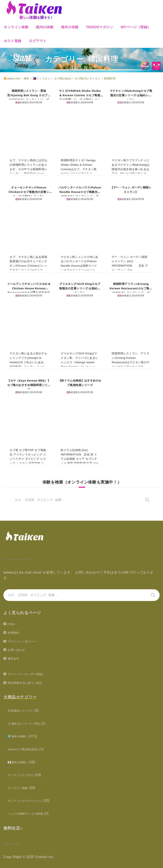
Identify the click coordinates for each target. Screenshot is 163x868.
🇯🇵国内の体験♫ (20, 762)
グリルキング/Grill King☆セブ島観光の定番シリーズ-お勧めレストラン (80, 288)
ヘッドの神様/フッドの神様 (29, 814)
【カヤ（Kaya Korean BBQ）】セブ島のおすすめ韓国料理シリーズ (29, 385)
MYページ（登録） (136, 27)
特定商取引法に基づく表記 (29, 683)
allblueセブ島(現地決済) (27, 749)
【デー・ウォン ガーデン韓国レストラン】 (131, 189)
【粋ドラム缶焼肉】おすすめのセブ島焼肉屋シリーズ (80, 382)
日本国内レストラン (23, 710)
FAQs (12, 624)
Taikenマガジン (100, 27)
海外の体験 (70, 27)
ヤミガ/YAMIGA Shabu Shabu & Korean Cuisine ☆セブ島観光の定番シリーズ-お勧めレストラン (80, 97)
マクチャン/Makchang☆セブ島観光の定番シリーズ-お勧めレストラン (131, 95)
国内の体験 (45, 27)
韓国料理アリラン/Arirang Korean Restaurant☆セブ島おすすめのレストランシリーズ (131, 290)
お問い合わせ (18, 650)
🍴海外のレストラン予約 (27, 723)
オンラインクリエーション (29, 801)
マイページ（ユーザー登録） (31, 674)
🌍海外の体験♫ (20, 736)
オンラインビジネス (23, 775)
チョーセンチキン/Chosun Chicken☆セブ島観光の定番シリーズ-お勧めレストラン (29, 192)
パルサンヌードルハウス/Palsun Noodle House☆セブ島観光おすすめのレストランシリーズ (80, 194)
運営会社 (15, 658)
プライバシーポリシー (25, 641)
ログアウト (38, 41)
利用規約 (15, 633)
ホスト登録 (13, 41)
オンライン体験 (16, 27)
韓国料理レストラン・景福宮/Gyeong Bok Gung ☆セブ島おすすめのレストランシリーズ (29, 97)
